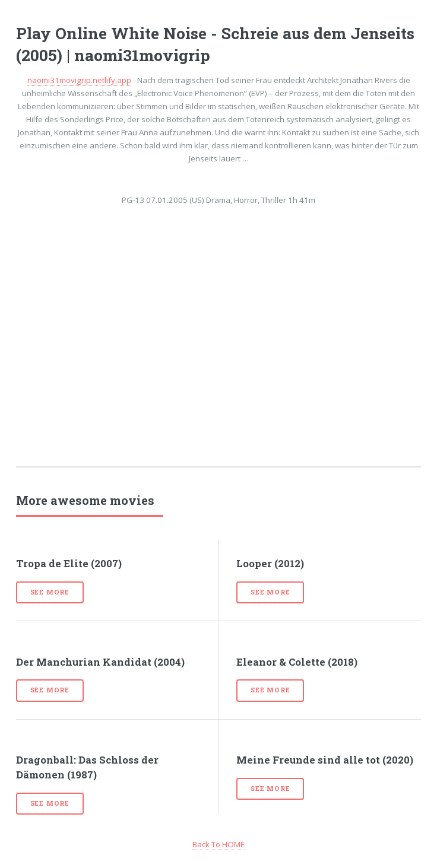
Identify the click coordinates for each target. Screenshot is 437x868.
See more (50, 592)
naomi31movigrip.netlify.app (79, 80)
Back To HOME (218, 844)
